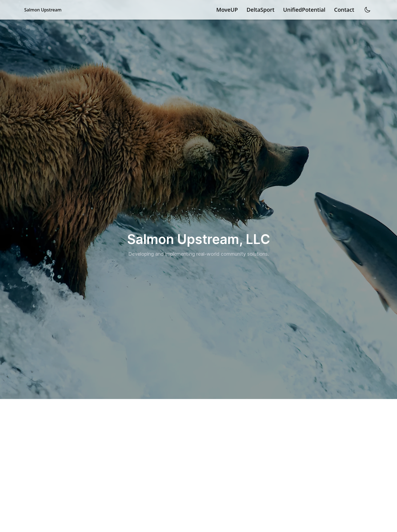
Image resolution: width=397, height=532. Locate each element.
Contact (344, 10)
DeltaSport (261, 10)
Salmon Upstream (43, 10)
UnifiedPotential (304, 10)
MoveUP (227, 10)
